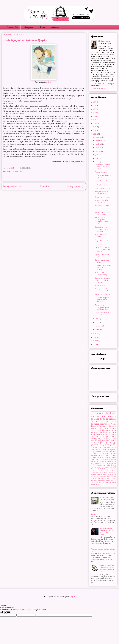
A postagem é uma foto (101, 471)
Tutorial (93, 471)
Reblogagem (94, 459)
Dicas (103, 434)
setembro (99, 148)
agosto (98, 151)
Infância (93, 483)
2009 (95, 345)
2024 (95, 106)
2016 (95, 124)
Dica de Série (112, 465)
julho (97, 155)
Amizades (99, 452)
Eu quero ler (108, 456)
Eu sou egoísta (100, 481)
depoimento (95, 426)
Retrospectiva (112, 450)
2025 (95, 102)
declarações (105, 424)
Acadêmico (93, 461)
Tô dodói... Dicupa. (101, 286)
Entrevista (93, 481)
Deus (104, 465)
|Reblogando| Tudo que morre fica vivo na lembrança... (102, 280)
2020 (95, 113)
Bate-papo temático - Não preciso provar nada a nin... (102, 242)
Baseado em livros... (107, 463)
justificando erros (98, 422)
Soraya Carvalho (106, 41)
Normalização (94, 469)
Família (99, 430)
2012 (95, 334)
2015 (95, 127)
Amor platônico (110, 428)
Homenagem (103, 426)
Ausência (106, 473)
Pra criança (102, 483)
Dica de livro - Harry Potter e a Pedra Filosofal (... (102, 229)
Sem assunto (113, 469)
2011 (95, 337)
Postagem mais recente (12, 187)
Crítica (100, 456)
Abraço (114, 471)
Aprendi (93, 440)
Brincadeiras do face (102, 440)
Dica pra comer (111, 479)
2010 (95, 341)
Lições (97, 483)
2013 (95, 134)
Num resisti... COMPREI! (102, 188)
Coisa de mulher (111, 475)
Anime (101, 428)
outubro (98, 144)
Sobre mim (105, 430)
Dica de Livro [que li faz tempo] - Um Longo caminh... (103, 167)
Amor (99, 417)
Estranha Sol (12, 27)
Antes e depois (99, 473)
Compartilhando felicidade (100, 438)
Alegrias (93, 473)
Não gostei (112, 426)
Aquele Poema (106, 448)
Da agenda (97, 414)
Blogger (72, 597)
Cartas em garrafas (102, 475)
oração (93, 417)
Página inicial (44, 187)
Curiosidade (101, 446)
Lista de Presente (101, 450)
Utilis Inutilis (49, 82)
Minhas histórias (18, 171)
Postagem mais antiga (76, 187)
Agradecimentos (111, 432)
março (98, 322)
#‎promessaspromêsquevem (109, 460)
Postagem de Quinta (109, 458)
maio (97, 162)
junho (97, 158)
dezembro (99, 137)
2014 (95, 131)
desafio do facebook (108, 419)
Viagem (114, 483)
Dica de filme (107, 417)
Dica (107, 465)
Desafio (109, 422)
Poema (113, 424)
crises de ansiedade (95, 484)
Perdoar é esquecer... (102, 172)
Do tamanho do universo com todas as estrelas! (103, 268)
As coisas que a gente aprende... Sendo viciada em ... (102, 300)
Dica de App (110, 442)
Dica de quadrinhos (101, 479)
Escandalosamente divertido (100, 444)
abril (97, 319)
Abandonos (109, 471)
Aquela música (95, 434)
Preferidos (109, 483)
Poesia (114, 438)
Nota (99, 448)
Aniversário (94, 428)
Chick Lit (94, 430)
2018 (95, 116)
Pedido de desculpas (103, 469)
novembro (99, 141)
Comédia (100, 442)
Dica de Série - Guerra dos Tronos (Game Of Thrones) (102, 249)
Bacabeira (111, 473)
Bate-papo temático (109, 436)
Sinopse (93, 452)
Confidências (103, 477)
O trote (97, 209)
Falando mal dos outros (110, 481)
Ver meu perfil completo (98, 89)
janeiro (98, 330)
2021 (95, 109)
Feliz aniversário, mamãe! (103, 206)
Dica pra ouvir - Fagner (103, 197)
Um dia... (93, 514)
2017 (95, 120)
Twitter (42, 27)
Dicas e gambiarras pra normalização (100, 467)
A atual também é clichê (103, 294)
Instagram (28, 27)
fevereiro (99, 326)
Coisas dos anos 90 (95, 477)
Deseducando (99, 465)
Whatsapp (55, 27)
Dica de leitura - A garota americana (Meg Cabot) (101, 183)
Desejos (107, 446)
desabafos (111, 414)
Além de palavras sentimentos (104, 461)
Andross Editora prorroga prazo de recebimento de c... (102, 307)
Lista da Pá (113, 467)
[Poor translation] (8, 613)
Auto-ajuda (106, 454)
